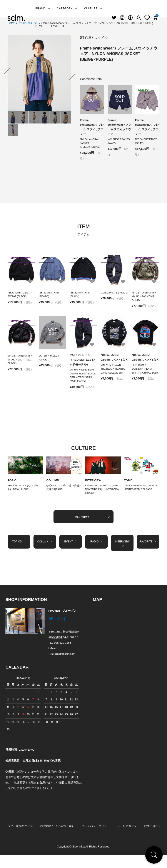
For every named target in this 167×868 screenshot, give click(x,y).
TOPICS (19, 553)
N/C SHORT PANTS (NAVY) (119, 142)
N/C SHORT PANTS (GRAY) (147, 142)
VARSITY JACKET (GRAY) (49, 361)
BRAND (43, 9)
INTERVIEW (94, 490)
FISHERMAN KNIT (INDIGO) (50, 297)
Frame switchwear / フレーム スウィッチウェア (91, 128)
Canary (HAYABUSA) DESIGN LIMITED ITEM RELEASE (142, 498)
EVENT (71, 553)
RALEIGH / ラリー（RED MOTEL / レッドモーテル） (83, 363)
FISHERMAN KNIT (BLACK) (81, 297)
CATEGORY (67, 9)
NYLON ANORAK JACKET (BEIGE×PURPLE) (91, 144)
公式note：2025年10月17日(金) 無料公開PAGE (63, 498)
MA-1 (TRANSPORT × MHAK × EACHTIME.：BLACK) (21, 363)
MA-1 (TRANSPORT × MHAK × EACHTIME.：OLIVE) (145, 299)
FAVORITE (58, 26)
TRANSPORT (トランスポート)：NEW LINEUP (24, 498)
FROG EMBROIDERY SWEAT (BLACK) (20, 297)
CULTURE (93, 9)
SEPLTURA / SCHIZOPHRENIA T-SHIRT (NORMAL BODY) (144, 380)
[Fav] (139, 18)
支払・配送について (21, 839)
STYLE (40, 26)
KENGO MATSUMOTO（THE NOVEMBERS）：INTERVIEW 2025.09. (103, 500)
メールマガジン (127, 839)
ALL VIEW (93, 528)
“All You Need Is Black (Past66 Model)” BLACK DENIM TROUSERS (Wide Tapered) (82, 382)
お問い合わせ (152, 839)
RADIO (96, 553)
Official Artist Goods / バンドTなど (114, 363)
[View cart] (155, 18)
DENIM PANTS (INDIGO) (109, 297)
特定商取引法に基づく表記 (57, 839)
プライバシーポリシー (96, 839)
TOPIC (12, 490)
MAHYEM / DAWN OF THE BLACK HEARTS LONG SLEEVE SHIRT (114, 378)
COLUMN (53, 490)
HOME (12, 23)
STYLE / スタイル (30, 23)
